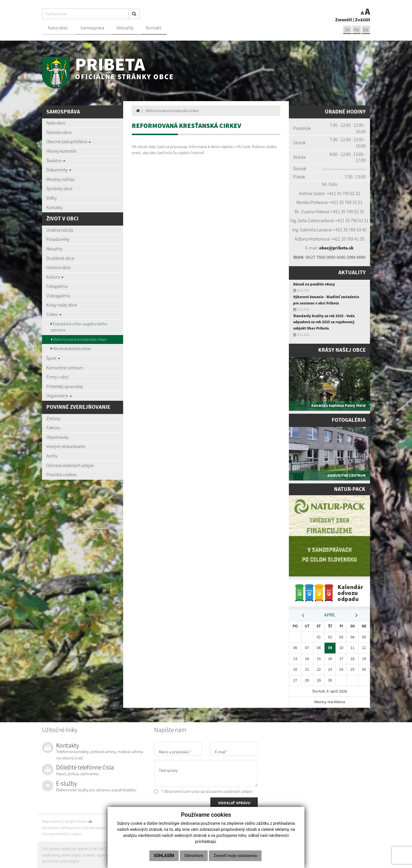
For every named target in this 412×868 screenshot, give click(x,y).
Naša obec (58, 28)
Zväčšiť (363, 20)
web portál (117, 848)
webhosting (51, 854)
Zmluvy (53, 418)
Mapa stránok (52, 821)
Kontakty (55, 207)
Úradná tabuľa (60, 230)
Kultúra (55, 277)
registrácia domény (111, 854)
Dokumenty (59, 170)
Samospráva (92, 28)
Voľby (51, 198)
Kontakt (153, 28)
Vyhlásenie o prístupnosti (61, 827)
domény (89, 854)
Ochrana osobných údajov (70, 465)
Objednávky (57, 437)
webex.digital (71, 854)
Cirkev (54, 314)
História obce (59, 267)
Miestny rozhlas (60, 179)
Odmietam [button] (194, 856)
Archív (52, 456)
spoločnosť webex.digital (61, 860)
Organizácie (59, 396)
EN (366, 30)
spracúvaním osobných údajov (226, 791)
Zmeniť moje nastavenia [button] (235, 856)
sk (347, 30)
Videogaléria (58, 296)
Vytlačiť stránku (78, 821)
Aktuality (125, 28)
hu (356, 30)
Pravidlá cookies (61, 474)
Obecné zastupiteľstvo (69, 141)
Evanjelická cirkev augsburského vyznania (79, 327)
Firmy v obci (58, 377)
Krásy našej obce (62, 305)
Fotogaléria (57, 286)
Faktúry (53, 428)
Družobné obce (60, 258)
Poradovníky (58, 239)
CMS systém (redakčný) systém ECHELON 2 (74, 848)
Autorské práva (94, 827)
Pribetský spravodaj (65, 386)
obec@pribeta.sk (336, 248)
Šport (53, 358)
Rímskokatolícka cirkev (71, 349)
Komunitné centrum (65, 368)
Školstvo (56, 160)
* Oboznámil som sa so (203, 791)
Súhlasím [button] (164, 856)
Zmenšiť (344, 20)
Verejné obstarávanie (66, 446)
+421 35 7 (336, 193)
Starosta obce (59, 132)
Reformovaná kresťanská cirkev (79, 339)
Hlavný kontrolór (61, 151)
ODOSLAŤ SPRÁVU (234, 803)
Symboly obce (59, 188)
